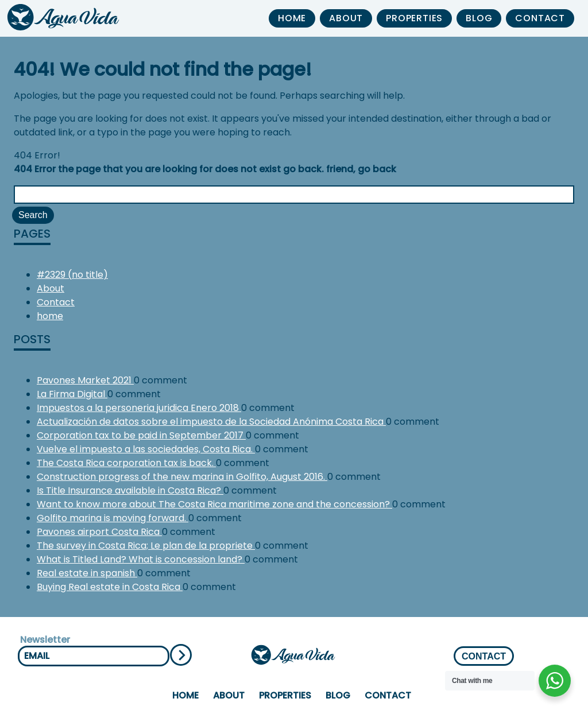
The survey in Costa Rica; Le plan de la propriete (146, 546)
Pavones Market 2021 (85, 380)
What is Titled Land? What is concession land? (141, 559)
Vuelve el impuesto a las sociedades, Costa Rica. (146, 449)
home (292, 18)
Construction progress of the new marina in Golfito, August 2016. (182, 477)
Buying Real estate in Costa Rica (110, 587)
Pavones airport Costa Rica (99, 532)
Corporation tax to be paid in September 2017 (141, 435)
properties (414, 18)
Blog (479, 18)
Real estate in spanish (87, 573)
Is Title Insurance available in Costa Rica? (130, 490)
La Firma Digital (72, 394)
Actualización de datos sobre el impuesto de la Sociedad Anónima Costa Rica (211, 422)
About (346, 18)
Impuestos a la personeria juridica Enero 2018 (139, 408)
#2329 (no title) (72, 275)
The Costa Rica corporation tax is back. (126, 463)
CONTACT (484, 656)
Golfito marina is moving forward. (113, 518)
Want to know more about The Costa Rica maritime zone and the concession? (214, 504)
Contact (540, 18)
